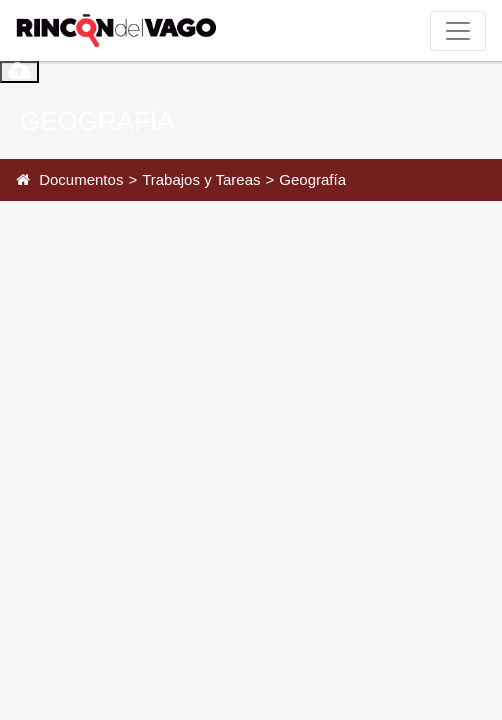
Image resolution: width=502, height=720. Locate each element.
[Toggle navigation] (458, 31)
